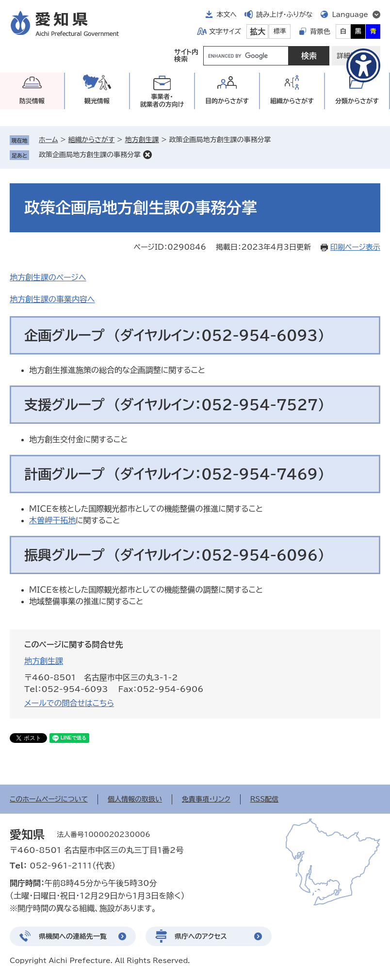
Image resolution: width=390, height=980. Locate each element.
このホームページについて (49, 799)
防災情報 (32, 101)
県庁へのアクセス (201, 936)
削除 (147, 155)
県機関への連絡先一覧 (73, 936)
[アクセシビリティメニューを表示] (363, 65)
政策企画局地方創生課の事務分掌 (90, 155)
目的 (227, 101)
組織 (292, 101)
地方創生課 (142, 140)
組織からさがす (92, 140)
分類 (357, 101)
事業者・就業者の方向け (162, 101)
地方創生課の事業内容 (49, 299)
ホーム (48, 140)
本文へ (227, 15)
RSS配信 (265, 799)
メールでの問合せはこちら (69, 703)
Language (350, 15)
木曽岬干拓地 (52, 520)
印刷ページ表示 (355, 247)
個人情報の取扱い (135, 799)
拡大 (258, 32)
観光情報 (97, 101)
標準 (280, 31)
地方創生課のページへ (48, 277)
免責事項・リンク (206, 799)
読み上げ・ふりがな (284, 15)
